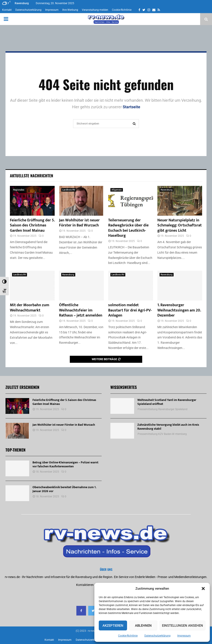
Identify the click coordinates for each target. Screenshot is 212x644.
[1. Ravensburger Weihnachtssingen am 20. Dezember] (180, 286)
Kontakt (7, 10)
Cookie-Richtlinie (128, 636)
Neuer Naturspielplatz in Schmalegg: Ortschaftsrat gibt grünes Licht (180, 225)
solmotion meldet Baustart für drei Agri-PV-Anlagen (130, 310)
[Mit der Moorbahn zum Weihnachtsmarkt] (32, 286)
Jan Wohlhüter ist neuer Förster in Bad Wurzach (79, 223)
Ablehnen (143, 626)
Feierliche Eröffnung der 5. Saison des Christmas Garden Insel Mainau (32, 225)
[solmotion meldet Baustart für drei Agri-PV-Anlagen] (131, 286)
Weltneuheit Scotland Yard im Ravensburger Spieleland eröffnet (167, 402)
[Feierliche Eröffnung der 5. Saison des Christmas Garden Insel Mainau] (32, 201)
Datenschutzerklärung (157, 636)
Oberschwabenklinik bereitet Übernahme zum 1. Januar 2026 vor (64, 489)
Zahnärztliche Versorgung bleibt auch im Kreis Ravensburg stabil (168, 427)
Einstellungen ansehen (182, 626)
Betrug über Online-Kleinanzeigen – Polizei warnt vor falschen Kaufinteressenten (65, 464)
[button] (203, 589)
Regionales (19, 190)
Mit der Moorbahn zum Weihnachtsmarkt (30, 308)
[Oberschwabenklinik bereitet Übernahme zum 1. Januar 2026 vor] (17, 493)
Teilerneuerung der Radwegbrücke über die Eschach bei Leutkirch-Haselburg (128, 228)
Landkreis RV (69, 190)
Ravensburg (167, 190)
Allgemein (117, 190)
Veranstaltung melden (95, 10)
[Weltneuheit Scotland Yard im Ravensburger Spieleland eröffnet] (122, 406)
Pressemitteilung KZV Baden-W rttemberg (162, 434)
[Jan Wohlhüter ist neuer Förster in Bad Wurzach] (81, 201)
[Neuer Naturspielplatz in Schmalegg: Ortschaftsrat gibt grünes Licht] (180, 201)
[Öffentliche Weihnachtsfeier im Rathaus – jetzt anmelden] (81, 286)
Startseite (131, 107)
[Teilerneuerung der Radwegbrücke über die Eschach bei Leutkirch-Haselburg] (131, 201)
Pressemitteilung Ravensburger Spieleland (163, 409)
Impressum (184, 636)
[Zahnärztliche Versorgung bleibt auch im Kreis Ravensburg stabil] (122, 431)
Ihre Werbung (70, 10)
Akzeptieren (113, 626)
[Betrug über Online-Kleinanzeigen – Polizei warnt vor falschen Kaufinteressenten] (17, 468)
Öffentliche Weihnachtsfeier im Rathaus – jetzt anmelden (81, 310)
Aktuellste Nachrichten (31, 176)
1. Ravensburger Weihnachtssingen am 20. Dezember (179, 310)
